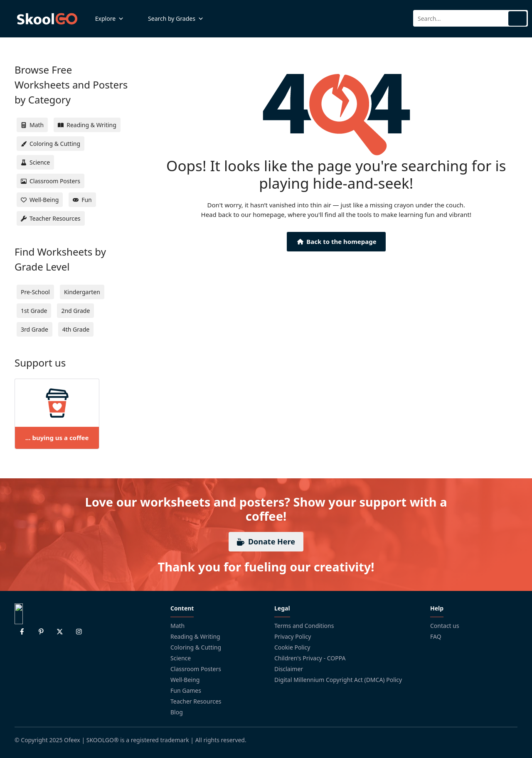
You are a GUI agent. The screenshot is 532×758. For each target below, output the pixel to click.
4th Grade (76, 329)
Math (177, 626)
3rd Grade (34, 329)
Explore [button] (110, 19)
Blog (177, 712)
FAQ (436, 636)
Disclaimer (289, 669)
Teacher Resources (196, 701)
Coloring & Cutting (196, 647)
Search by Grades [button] (176, 19)
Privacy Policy (293, 636)
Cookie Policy (292, 647)
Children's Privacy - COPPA (310, 658)
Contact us (445, 626)
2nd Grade (75, 311)
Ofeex (72, 740)
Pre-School (35, 292)
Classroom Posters (196, 669)
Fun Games (186, 690)
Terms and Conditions (304, 626)
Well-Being (185, 680)
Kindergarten (82, 292)
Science (181, 658)
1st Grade (34, 311)
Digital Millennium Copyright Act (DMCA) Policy (338, 680)
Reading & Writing (195, 636)
